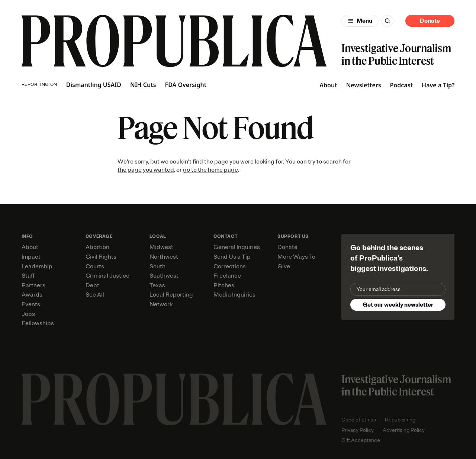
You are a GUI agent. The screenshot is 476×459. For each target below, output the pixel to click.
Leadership (37, 266)
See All (95, 295)
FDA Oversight (186, 85)
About (328, 85)
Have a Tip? (438, 85)
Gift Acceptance (361, 440)
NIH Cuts (143, 85)
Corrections (230, 266)
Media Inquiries (234, 295)
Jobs (28, 314)
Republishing (400, 420)
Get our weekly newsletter (398, 305)
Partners (33, 285)
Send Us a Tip (232, 257)
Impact (31, 257)
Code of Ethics (359, 420)
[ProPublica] (174, 41)
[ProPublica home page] (174, 399)
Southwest (164, 276)
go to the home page (210, 170)
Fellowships (38, 323)
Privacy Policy (358, 430)
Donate (430, 21)
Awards (32, 295)
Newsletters (364, 85)
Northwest (164, 257)
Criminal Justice (107, 276)
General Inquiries (237, 247)
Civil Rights (101, 257)
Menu (364, 21)
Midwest (161, 247)
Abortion (97, 247)
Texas (157, 285)
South (157, 266)
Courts (95, 266)
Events (31, 304)
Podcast (402, 85)
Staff (28, 276)
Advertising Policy (404, 430)
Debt (92, 285)
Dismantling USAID (94, 85)
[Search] (387, 21)
